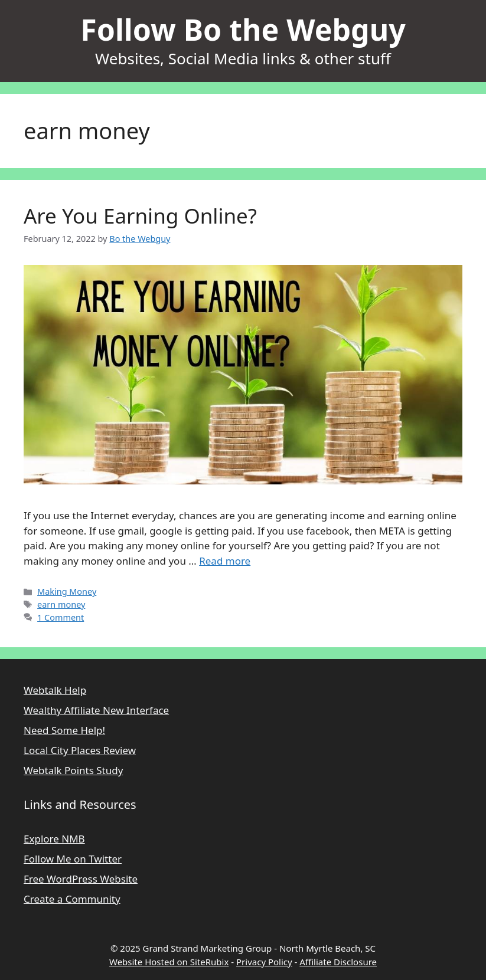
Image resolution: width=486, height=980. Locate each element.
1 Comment (61, 617)
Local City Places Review (80, 750)
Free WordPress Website (81, 879)
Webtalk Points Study (73, 770)
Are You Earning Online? (140, 216)
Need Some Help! (64, 730)
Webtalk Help (55, 690)
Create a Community (72, 899)
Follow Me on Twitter (73, 859)
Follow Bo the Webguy (243, 30)
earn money (61, 604)
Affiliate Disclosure (338, 962)
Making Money (67, 591)
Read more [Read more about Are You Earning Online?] (225, 561)
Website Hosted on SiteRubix (169, 962)
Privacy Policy (264, 962)
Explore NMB (54, 839)
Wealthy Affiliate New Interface (96, 710)
